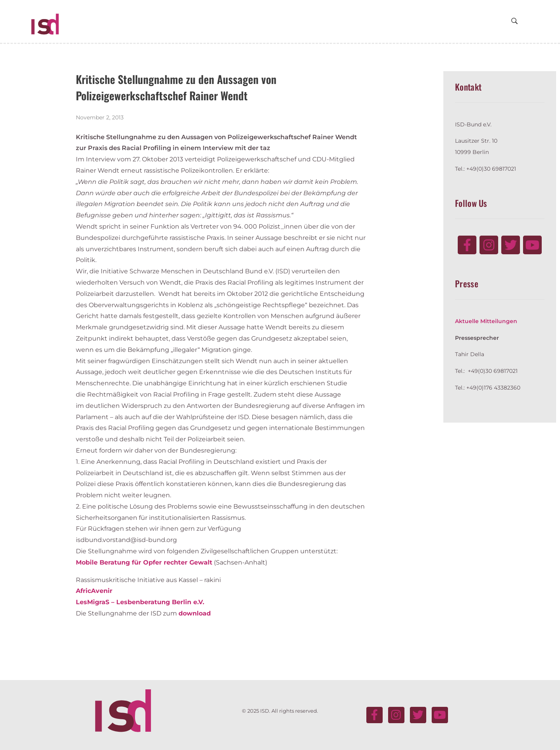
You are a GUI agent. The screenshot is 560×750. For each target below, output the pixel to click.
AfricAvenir (94, 591)
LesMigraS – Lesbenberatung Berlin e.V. (140, 602)
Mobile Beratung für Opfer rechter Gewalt (144, 562)
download (195, 613)
